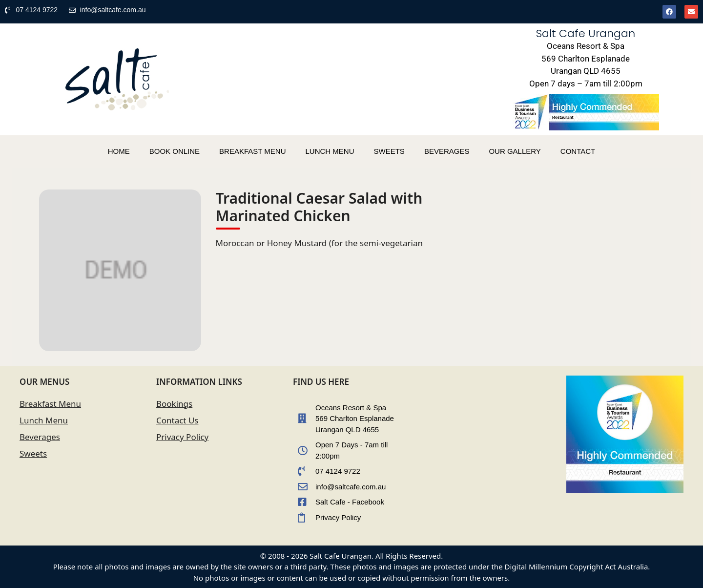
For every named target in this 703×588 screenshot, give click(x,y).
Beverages (40, 437)
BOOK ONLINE (175, 151)
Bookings (174, 404)
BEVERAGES (447, 151)
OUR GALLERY (515, 151)
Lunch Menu (44, 420)
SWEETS (389, 151)
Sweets (33, 453)
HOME (119, 151)
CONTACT (578, 151)
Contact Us (177, 420)
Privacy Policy (182, 437)
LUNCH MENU (330, 151)
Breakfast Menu (50, 404)
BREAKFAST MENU (252, 151)
